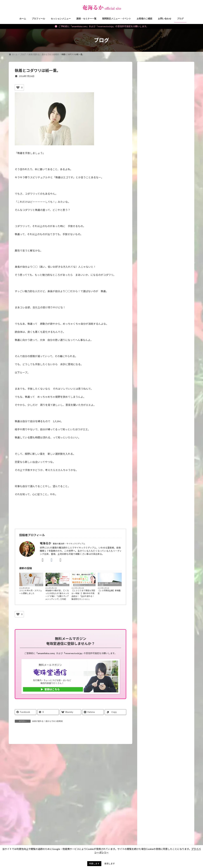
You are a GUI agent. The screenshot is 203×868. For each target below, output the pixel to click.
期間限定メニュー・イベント (58, 585)
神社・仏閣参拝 (152, 456)
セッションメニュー (154, 384)
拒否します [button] (110, 864)
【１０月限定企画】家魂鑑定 (109, 592)
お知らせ (39, 585)
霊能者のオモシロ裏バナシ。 (159, 462)
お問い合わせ (17, 839)
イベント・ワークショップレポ (160, 403)
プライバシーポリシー (97, 839)
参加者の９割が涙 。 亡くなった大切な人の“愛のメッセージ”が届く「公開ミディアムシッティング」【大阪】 (57, 595)
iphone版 (152, 643)
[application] (166, 189)
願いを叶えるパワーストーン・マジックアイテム (166, 411)
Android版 (168, 643)
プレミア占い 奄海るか (159, 667)
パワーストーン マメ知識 (158, 449)
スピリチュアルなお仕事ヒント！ (161, 443)
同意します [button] (94, 864)
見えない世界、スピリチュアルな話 (109, 584)
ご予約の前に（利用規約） (41, 839)
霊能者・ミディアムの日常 (158, 475)
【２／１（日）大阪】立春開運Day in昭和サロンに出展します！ (173, 353)
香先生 (36, 307)
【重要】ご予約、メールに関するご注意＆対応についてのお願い (173, 260)
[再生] (146, 199)
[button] (166, 682)
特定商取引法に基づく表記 (70, 839)
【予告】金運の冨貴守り (170, 314)
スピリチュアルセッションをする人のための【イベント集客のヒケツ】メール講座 (168, 545)
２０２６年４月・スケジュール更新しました (31, 592)
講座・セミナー (152, 390)
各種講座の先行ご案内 (163, 524)
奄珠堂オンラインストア (141, 839)
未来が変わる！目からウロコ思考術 (47, 721)
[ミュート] (180, 199)
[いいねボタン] (18, 87)
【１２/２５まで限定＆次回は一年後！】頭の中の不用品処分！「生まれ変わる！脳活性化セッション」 (83, 595)
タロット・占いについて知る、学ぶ (162, 481)
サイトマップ (118, 839)
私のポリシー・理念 (154, 469)
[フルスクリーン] (185, 199)
